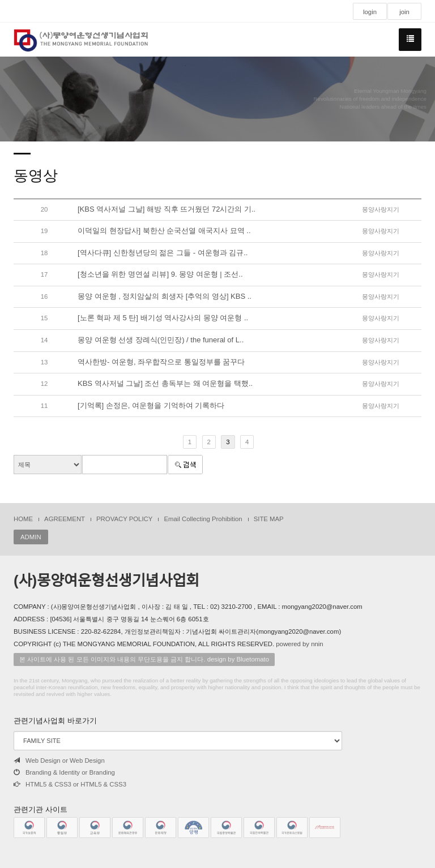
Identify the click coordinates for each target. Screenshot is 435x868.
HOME (23, 519)
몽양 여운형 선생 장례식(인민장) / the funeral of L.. (161, 340)
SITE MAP (269, 519)
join (404, 12)
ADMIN (31, 537)
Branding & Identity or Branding (64, 772)
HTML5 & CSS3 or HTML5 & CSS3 (70, 784)
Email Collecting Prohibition (203, 519)
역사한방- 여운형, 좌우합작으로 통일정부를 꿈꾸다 (161, 362)
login (370, 12)
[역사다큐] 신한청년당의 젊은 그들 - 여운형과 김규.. (163, 253)
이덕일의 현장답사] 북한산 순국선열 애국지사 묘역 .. (164, 231)
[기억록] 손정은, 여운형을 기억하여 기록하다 (151, 405)
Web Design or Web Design (59, 760)
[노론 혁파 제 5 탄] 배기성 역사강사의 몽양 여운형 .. (163, 318)
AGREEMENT (65, 519)
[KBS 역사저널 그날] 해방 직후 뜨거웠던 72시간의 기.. (167, 209)
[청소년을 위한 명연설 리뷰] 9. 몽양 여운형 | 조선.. (160, 274)
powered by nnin (299, 644)
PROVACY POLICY (124, 519)
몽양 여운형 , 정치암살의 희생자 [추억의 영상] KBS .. (165, 296)
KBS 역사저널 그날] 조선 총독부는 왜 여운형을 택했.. (165, 383)
